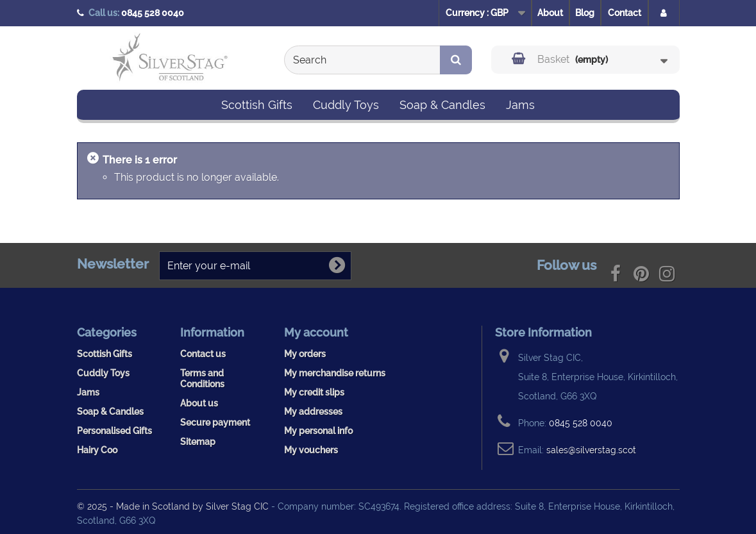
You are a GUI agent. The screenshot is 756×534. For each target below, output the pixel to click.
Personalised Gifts (114, 430)
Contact (625, 13)
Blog (585, 13)
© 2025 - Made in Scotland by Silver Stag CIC (174, 506)
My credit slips (314, 392)
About (550, 13)
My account (316, 332)
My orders (305, 354)
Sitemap (198, 441)
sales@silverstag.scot (591, 450)
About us (199, 403)
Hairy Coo (97, 450)
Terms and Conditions (202, 378)
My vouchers (311, 450)
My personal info (318, 430)
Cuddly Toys (346, 105)
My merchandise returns (335, 373)
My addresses (313, 411)
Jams (520, 105)
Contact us (203, 354)
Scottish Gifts (257, 105)
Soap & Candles (442, 105)
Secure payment (215, 422)
